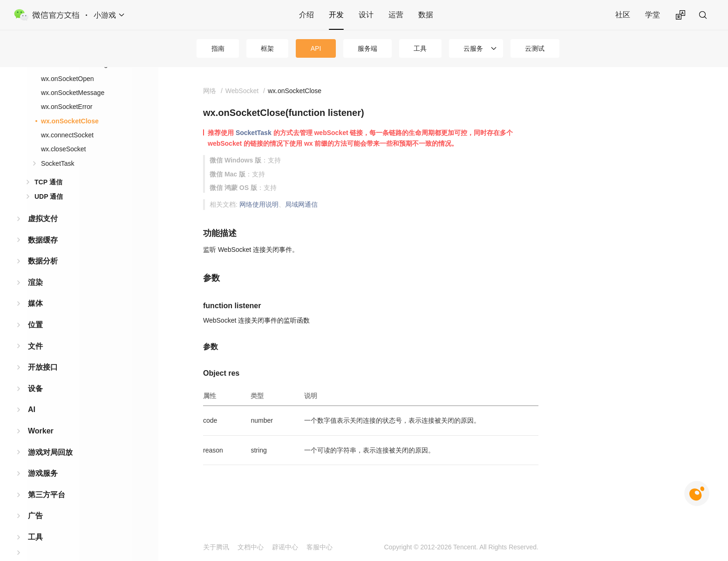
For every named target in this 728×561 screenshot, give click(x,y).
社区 (623, 15)
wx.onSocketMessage (73, 78)
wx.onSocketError (67, 92)
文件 (35, 331)
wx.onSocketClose (70, 106)
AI (32, 395)
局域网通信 (301, 204)
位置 (35, 310)
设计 (366, 15)
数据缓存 (43, 225)
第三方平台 (47, 480)
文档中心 (251, 547)
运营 (396, 15)
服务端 (367, 48)
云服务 (473, 48)
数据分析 (43, 246)
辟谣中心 (285, 547)
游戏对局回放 (50, 437)
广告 (35, 501)
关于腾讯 (216, 547)
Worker (41, 416)
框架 (267, 48)
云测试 (535, 48)
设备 (35, 374)
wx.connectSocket (67, 120)
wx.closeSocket (63, 134)
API (316, 48)
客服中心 (320, 547)
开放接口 (43, 352)
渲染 (35, 267)
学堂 (653, 15)
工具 (420, 48)
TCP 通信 (48, 167)
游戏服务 (43, 458)
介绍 (306, 15)
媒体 (35, 288)
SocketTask (58, 149)
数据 (426, 15)
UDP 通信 (49, 182)
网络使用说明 (259, 204)
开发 (336, 15)
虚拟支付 (43, 204)
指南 (218, 48)
